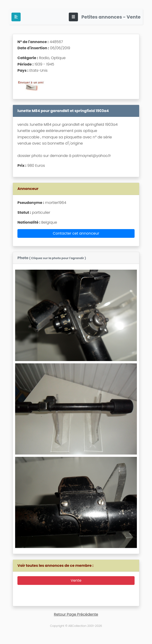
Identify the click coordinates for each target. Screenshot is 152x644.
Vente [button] (76, 580)
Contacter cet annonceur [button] (76, 233)
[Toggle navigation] (73, 17)
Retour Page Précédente (76, 614)
